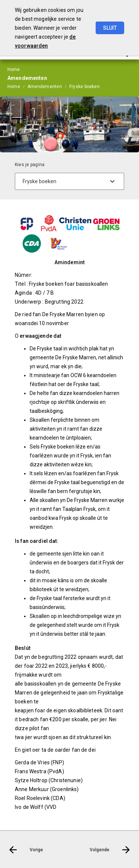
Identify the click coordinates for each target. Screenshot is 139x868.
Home (14, 87)
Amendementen (45, 87)
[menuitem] (17, 86)
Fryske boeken (85, 87)
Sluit (110, 28)
